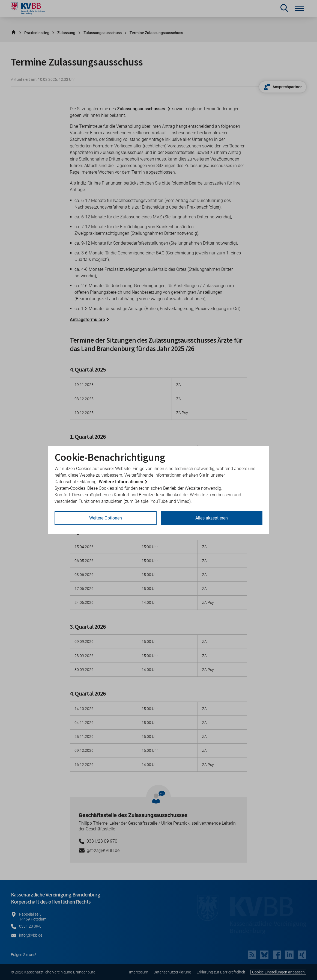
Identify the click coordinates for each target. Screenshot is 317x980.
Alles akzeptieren (212, 518)
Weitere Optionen (106, 518)
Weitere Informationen (121, 482)
